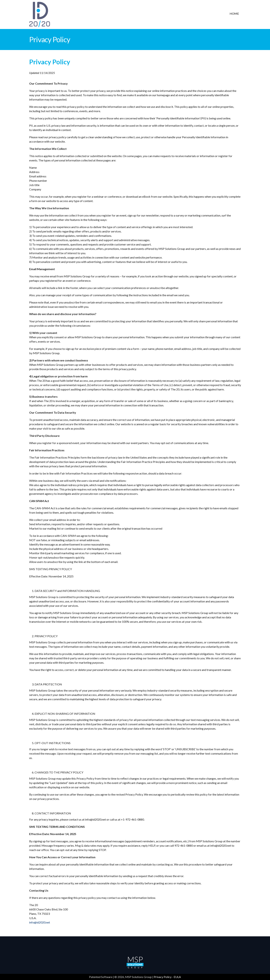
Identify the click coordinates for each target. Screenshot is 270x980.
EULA (177, 977)
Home (234, 13)
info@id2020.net (40, 922)
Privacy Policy (163, 977)
